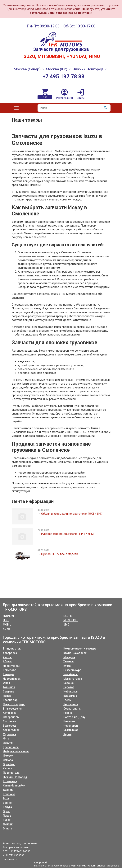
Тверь (67, 700)
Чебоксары (71, 692)
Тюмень (69, 661)
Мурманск (10, 734)
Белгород (9, 726)
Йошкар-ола (11, 773)
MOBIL (7, 625)
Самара (8, 760)
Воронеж (9, 794)
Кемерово (10, 670)
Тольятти (9, 687)
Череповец (71, 726)
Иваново (69, 721)
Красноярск (11, 747)
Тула (6, 798)
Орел (6, 811)
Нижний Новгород (15, 777)
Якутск (7, 657)
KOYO (6, 629)
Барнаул (8, 674)
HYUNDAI (8, 616)
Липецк (8, 824)
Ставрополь (11, 717)
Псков (7, 816)
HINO (6, 620)
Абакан (8, 661)
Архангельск (11, 730)
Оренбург (9, 764)
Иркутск (8, 743)
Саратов (69, 687)
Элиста (8, 828)
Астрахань (10, 713)
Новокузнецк (12, 666)
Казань (7, 768)
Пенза (7, 696)
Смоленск (10, 721)
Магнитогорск (73, 679)
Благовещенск (13, 709)
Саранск (69, 683)
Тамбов (8, 790)
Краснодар (10, 700)
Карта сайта (10, 859)
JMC (66, 625)
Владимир (70, 696)
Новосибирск (12, 679)
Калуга (7, 807)
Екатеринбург (72, 670)
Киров (67, 734)
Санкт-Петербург (14, 704)
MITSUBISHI (71, 620)
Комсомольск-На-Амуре (80, 649)
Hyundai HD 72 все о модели (60, 554)
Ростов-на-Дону (74, 717)
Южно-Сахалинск (75, 653)
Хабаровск (10, 653)
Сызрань (9, 692)
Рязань (68, 713)
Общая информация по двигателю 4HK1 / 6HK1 (72, 514)
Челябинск (71, 674)
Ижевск (8, 756)
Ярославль (71, 704)
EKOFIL (68, 616)
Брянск (8, 803)
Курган (68, 666)
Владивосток (12, 649)
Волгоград (10, 781)
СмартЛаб (41, 862)
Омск (6, 683)
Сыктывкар (71, 730)
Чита (6, 739)
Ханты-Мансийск (14, 786)
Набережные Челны (16, 751)
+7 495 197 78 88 (63, 76)
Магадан (69, 657)
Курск (7, 820)
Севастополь (72, 709)
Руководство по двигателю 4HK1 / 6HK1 (68, 534)
